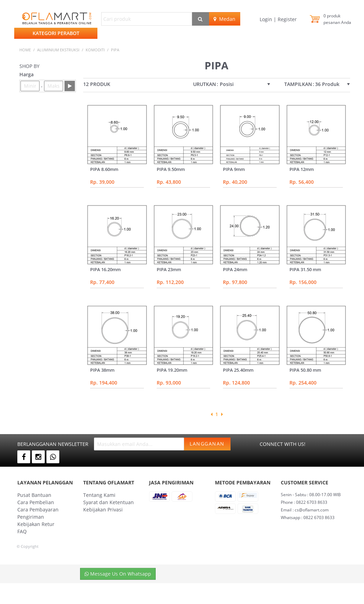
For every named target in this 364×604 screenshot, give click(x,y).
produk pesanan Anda (337, 19)
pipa (115, 50)
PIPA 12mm (302, 169)
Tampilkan (298, 84)
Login (267, 19)
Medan (224, 19)
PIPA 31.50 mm (305, 269)
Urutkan (205, 84)
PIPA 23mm (169, 269)
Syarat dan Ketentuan (109, 502)
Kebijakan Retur (36, 524)
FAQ (22, 531)
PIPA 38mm (102, 370)
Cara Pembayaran (38, 510)
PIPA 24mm (235, 269)
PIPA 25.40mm (238, 370)
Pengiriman (31, 517)
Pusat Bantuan (34, 495)
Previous (211, 414)
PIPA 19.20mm (172, 370)
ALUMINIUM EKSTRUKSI (58, 50)
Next (222, 414)
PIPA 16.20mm (105, 269)
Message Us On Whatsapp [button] (118, 574)
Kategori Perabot (56, 33)
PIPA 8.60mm (104, 169)
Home (25, 50)
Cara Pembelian (36, 502)
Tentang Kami (99, 495)
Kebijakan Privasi (103, 510)
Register (287, 19)
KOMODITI (95, 50)
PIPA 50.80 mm (305, 370)
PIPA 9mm (234, 169)
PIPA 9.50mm (171, 169)
